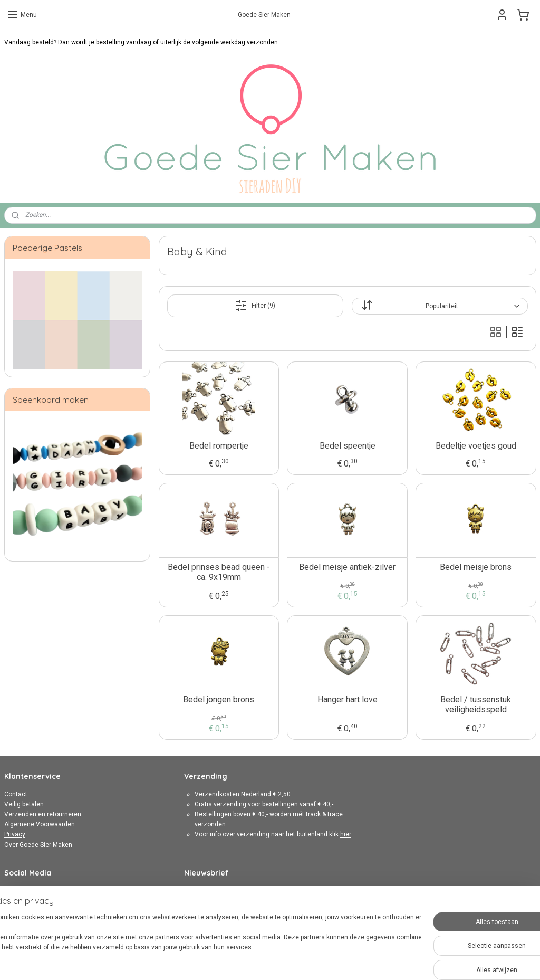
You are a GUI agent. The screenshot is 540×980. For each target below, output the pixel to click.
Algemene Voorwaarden (40, 824)
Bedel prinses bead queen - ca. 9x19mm (218, 572)
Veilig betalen (24, 804)
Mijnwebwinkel (387, 961)
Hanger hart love (347, 700)
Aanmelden (209, 912)
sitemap (239, 961)
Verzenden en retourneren (43, 814)
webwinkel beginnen (298, 961)
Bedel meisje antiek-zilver (347, 567)
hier (346, 834)
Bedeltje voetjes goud (476, 446)
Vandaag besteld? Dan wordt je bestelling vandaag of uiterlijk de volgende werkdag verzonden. (142, 42)
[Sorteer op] (440, 306)
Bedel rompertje (218, 446)
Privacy (15, 834)
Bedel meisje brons (476, 567)
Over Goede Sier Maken (38, 845)
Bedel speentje (347, 446)
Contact (16, 794)
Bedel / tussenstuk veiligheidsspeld (476, 705)
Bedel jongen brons (219, 700)
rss (259, 961)
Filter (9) (255, 306)
